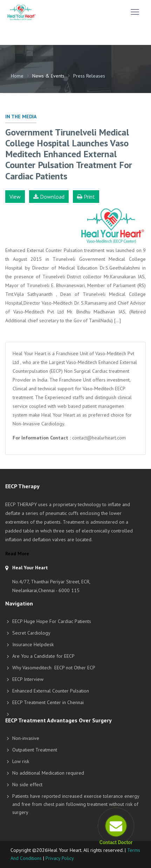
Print (86, 197)
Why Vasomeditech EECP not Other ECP (54, 668)
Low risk (21, 761)
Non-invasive (26, 738)
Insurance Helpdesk (33, 644)
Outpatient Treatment (35, 750)
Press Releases (89, 76)
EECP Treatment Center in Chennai (48, 702)
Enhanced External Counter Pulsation (51, 691)
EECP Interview (28, 679)
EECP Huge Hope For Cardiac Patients (52, 621)
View (15, 197)
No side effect (27, 784)
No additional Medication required (48, 773)
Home (17, 76)
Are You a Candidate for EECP (43, 656)
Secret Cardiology (31, 633)
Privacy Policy (60, 858)
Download (49, 197)
